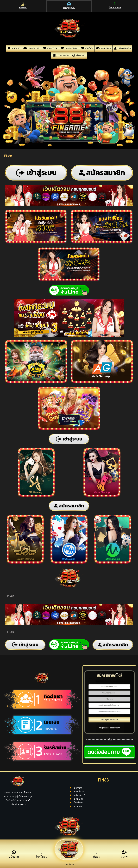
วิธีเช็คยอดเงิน (69, 12)
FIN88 (11, 596)
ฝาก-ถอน (23, 12)
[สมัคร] (124, 853)
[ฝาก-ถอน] (23, 6)
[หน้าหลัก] (14, 853)
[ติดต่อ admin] (115, 6)
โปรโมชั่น (41, 859)
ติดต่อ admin (115, 12)
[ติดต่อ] (97, 853)
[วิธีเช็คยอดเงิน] (69, 7)
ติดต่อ (97, 859)
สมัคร (124, 859)
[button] (69, 597)
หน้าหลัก (14, 859)
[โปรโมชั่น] (41, 853)
